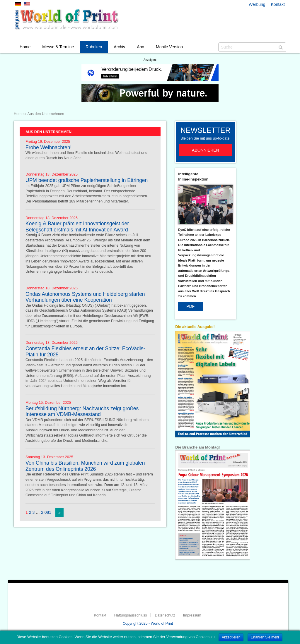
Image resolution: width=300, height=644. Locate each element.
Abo (140, 47)
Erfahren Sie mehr (265, 637)
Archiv (119, 47)
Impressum (192, 615)
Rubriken (94, 47)
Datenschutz (165, 615)
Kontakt (278, 4)
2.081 (46, 512)
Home (25, 47)
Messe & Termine (58, 47)
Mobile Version (169, 47)
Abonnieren (206, 150)
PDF (190, 306)
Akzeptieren (231, 637)
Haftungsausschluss (131, 615)
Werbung (257, 4)
